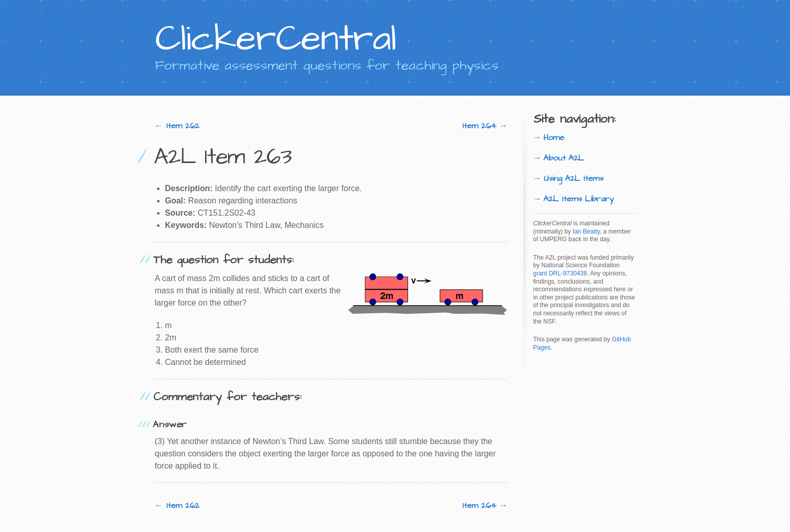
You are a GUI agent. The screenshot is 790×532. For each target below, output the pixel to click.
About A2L (564, 158)
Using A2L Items (573, 178)
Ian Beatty (586, 232)
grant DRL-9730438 (560, 273)
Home (554, 137)
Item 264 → (485, 126)
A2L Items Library (579, 199)
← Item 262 (177, 126)
